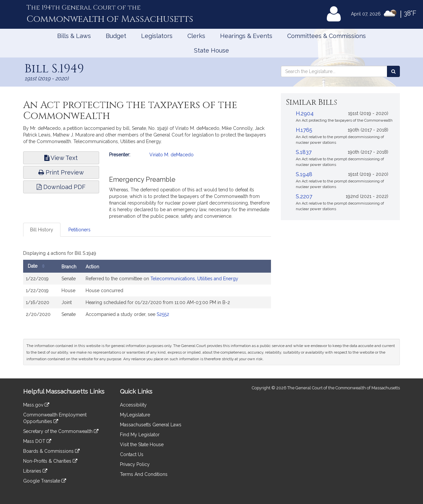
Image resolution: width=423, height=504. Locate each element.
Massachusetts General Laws (151, 425)
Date (38, 266)
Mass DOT (37, 441)
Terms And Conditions (144, 474)
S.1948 (304, 174)
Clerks (196, 36)
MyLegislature (135, 415)
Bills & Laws (74, 36)
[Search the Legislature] (393, 71)
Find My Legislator (140, 435)
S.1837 (304, 152)
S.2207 (304, 196)
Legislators (157, 36)
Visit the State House (142, 445)
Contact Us (132, 454)
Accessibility (133, 405)
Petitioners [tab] (79, 230)
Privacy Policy (135, 464)
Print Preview (61, 172)
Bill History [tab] (42, 230)
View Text (61, 158)
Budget (116, 36)
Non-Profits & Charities (50, 461)
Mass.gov (36, 405)
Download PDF (61, 187)
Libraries (35, 471)
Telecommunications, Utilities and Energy (194, 279)
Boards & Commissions (51, 451)
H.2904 (305, 114)
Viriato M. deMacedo (172, 155)
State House (211, 50)
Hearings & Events (246, 36)
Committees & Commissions (327, 36)
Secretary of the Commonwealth (61, 431)
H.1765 (304, 130)
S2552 (163, 314)
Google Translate (45, 481)
